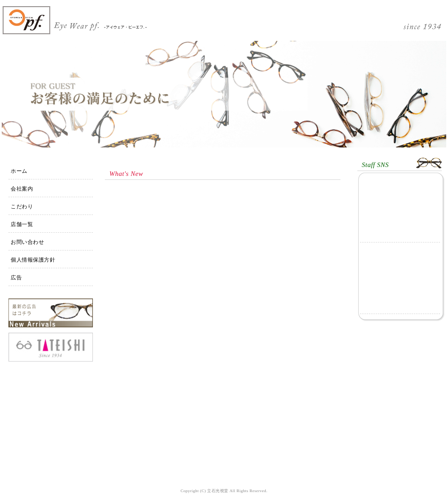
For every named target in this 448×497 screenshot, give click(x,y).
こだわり (22, 207)
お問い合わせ (27, 242)
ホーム (19, 171)
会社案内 (22, 189)
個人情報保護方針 (33, 260)
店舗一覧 (22, 224)
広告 (16, 278)
